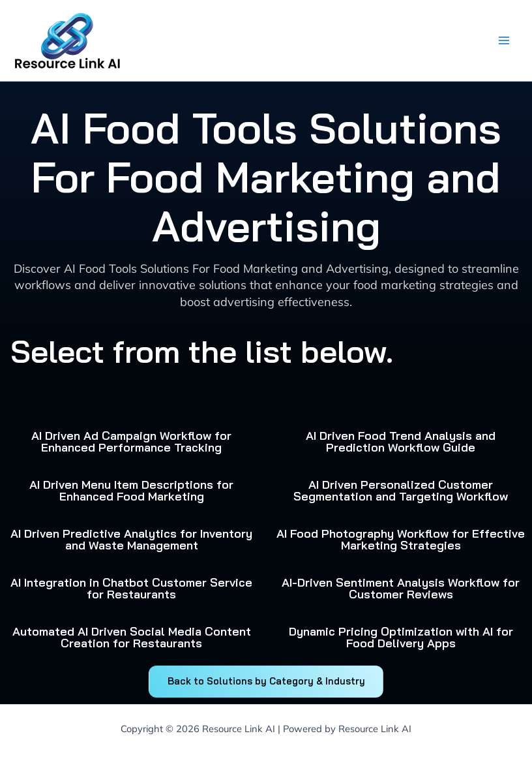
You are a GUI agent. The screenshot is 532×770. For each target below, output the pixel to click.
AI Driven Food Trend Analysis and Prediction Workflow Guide (401, 441)
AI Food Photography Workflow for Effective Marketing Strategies (401, 539)
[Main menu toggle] (504, 41)
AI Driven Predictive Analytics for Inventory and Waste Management (131, 539)
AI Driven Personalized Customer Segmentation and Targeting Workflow (401, 490)
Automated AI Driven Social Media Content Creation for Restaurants (132, 637)
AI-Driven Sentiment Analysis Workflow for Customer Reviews (401, 588)
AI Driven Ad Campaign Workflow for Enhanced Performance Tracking (131, 441)
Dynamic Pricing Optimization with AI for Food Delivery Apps (401, 637)
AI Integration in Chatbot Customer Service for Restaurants (131, 588)
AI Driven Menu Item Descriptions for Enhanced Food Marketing (131, 490)
